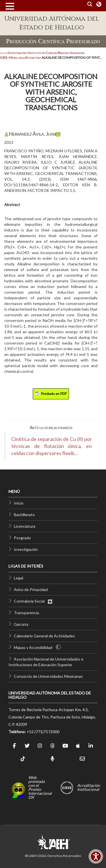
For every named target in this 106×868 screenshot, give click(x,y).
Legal (19, 578)
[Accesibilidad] (96, 856)
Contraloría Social (33, 601)
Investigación (26, 549)
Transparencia (26, 613)
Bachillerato (24, 515)
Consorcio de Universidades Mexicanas (48, 676)
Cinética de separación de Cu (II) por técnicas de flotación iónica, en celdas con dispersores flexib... (52, 446)
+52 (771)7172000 (43, 732)
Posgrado (22, 538)
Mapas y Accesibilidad (33, 647)
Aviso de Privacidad (31, 589)
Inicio (19, 503)
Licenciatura (25, 526)
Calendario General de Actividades (44, 636)
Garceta (21, 624)
